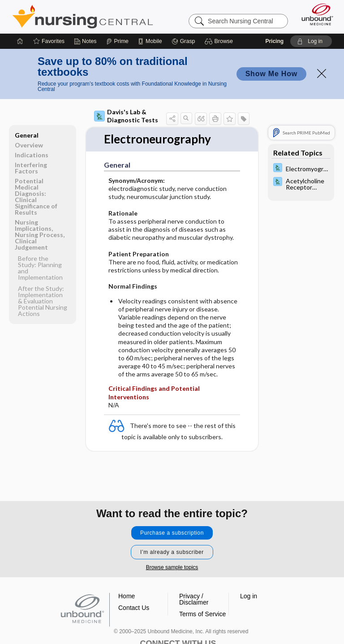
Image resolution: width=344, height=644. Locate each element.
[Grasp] (183, 41)
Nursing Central (83, 17)
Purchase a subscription (172, 533)
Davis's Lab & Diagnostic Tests (126, 116)
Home (127, 596)
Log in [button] (249, 596)
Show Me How (271, 74)
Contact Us (134, 608)
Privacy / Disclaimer (194, 599)
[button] (220, 41)
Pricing (274, 41)
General (27, 135)
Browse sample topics (172, 567)
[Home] (20, 41)
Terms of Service (202, 614)
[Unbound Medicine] (314, 14)
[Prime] (117, 41)
